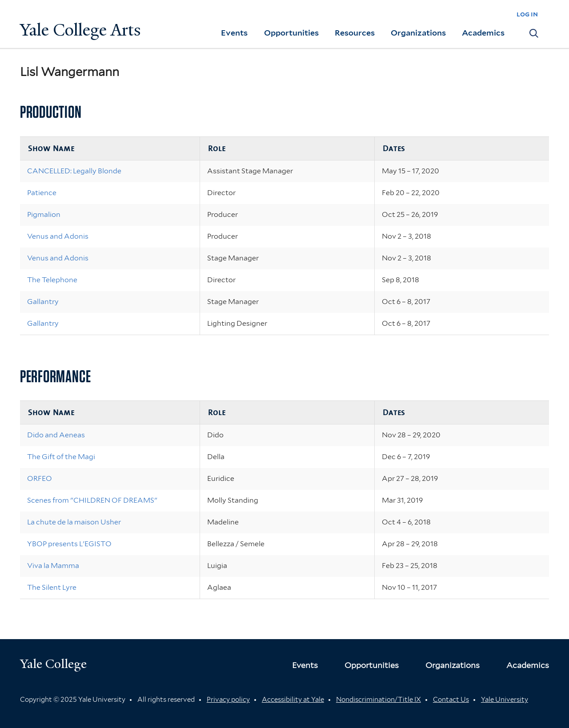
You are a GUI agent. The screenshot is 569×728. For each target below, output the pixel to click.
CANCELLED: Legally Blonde (74, 171)
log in (527, 14)
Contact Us (451, 700)
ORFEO (40, 478)
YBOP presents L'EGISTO (69, 544)
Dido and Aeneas (56, 435)
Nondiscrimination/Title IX (379, 700)
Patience (42, 193)
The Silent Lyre (52, 587)
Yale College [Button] (53, 664)
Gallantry (43, 302)
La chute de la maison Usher (74, 522)
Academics (483, 33)
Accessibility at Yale (293, 700)
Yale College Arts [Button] (80, 30)
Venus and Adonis (58, 236)
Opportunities (291, 33)
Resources (355, 33)
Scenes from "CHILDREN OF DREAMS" (92, 500)
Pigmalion (44, 214)
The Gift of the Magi (61, 457)
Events (234, 33)
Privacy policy (228, 700)
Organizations (418, 33)
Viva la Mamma (53, 566)
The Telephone (52, 280)
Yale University (505, 700)
